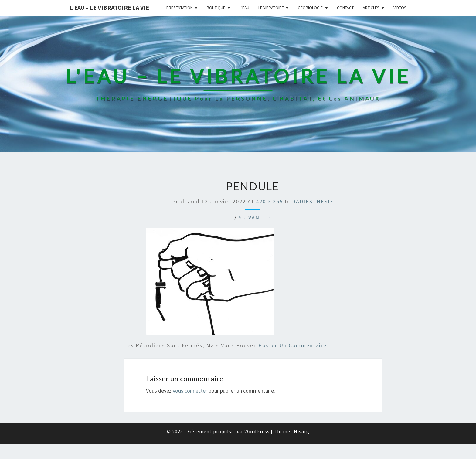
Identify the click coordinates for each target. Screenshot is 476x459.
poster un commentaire (292, 345)
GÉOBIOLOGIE (310, 8)
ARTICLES (371, 8)
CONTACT (345, 8)
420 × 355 (269, 201)
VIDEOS (400, 8)
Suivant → (255, 218)
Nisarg (302, 431)
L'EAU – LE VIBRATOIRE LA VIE (109, 7)
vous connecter (190, 391)
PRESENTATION (180, 8)
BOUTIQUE (216, 8)
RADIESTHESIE (313, 201)
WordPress (257, 431)
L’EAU (244, 8)
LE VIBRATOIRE (271, 8)
